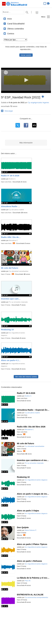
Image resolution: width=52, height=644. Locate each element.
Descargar (9, 111)
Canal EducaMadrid (16, 24)
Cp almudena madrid (16, 210)
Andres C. (12, 179)
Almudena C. (13, 240)
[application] (26, 80)
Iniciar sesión (26, 55)
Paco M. (28, 581)
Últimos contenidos (15, 29)
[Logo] (6, 72)
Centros (11, 34)
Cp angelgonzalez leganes (38, 103)
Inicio (9, 19)
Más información (26, 143)
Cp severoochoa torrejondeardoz (37, 597)
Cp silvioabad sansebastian (19, 271)
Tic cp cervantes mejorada (18, 302)
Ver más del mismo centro (26, 377)
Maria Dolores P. (31, 530)
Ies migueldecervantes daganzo (36, 480)
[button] (26, 80)
